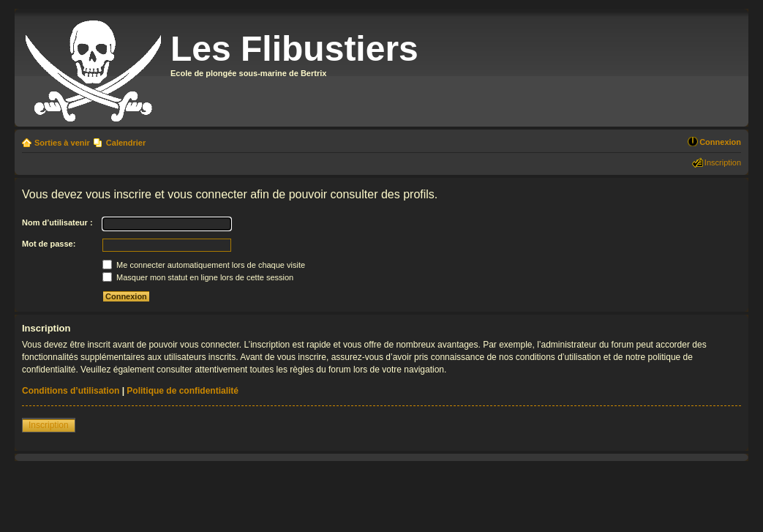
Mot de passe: (49, 244)
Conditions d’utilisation (71, 391)
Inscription (723, 162)
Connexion (720, 142)
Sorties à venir (62, 143)
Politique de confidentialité (183, 391)
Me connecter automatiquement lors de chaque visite (204, 265)
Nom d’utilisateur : (57, 222)
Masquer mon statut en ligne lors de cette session (198, 277)
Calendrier (126, 143)
